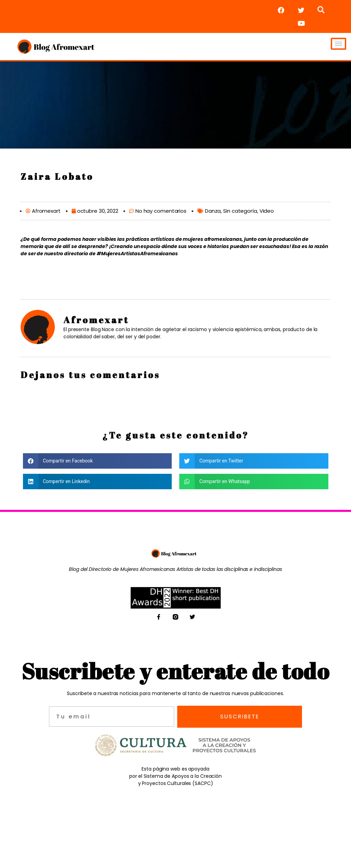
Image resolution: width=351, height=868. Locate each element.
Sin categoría (240, 211)
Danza (213, 211)
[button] (98, 461)
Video (267, 211)
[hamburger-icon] (338, 44)
